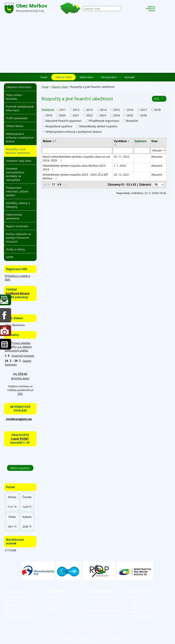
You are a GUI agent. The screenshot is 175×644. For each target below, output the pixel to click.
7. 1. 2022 (120, 166)
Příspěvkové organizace (104, 121)
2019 (49, 115)
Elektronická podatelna (14, 216)
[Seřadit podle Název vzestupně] (56, 140)
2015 (117, 110)
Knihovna (53, 605)
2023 (103, 115)
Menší (159, 8)
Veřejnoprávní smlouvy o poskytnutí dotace (74, 132)
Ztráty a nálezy (15, 249)
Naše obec (86, 77)
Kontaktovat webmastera (75, 637)
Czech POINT (20, 439)
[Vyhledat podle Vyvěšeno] (123, 150)
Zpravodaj (53, 608)
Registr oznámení (17, 226)
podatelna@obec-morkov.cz (148, 616)
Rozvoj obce (109, 77)
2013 (90, 110)
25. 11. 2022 (122, 157)
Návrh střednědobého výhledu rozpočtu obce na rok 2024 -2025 (76, 158)
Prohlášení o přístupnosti (118, 637)
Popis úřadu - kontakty (15, 97)
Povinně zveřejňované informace (20, 108)
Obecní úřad (63, 77)
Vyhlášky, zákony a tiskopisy (18, 205)
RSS (159, 99)
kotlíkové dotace (18, 293)
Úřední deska (15, 126)
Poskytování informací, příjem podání (17, 191)
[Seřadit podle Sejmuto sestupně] (136, 145)
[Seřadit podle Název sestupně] (56, 141)
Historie (52, 597)
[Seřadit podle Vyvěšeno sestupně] (116, 145)
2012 (76, 110)
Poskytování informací (19, 616)
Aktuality (52, 601)
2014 (103, 110)
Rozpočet (132, 121)
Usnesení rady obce (19, 161)
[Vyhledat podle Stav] (158, 150)
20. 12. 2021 (122, 175)
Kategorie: (48, 109)
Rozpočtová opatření (59, 126)
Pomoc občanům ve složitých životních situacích (18, 238)
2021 (76, 115)
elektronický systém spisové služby (91, 628)
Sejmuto (140, 141)
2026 (144, 115)
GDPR (9, 257)
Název (48, 141)
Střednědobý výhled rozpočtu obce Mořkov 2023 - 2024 (75, 167)
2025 (130, 115)
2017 (144, 110)
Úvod (44, 77)
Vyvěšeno (122, 141)
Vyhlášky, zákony (16, 612)
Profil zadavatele (17, 118)
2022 (90, 115)
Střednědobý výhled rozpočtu (98, 126)
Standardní (164, 8)
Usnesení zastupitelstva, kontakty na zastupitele (15, 174)
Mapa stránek (97, 637)
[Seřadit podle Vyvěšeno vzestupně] (116, 144)
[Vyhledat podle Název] (77, 150)
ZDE (20, 394)
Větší (169, 8)
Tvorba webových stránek (83, 640)
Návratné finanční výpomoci (64, 121)
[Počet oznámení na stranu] (158, 185)
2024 (117, 115)
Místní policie (20, 468)
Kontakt (130, 77)
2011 (63, 110)
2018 (157, 110)
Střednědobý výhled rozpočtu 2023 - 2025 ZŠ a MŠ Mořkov (75, 176)
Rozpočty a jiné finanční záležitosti (18, 151)
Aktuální (157, 157)
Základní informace (19, 87)
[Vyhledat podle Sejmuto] (142, 150)
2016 (130, 110)
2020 (62, 115)
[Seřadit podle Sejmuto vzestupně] (136, 144)
